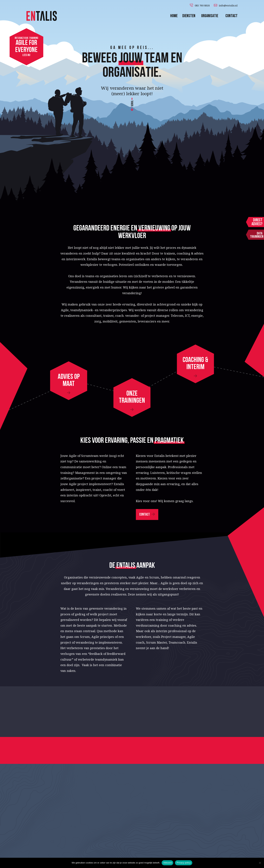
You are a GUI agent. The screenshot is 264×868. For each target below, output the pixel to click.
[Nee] (260, 863)
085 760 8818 (202, 5)
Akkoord (167, 863)
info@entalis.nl (228, 5)
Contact (145, 515)
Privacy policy (184, 863)
